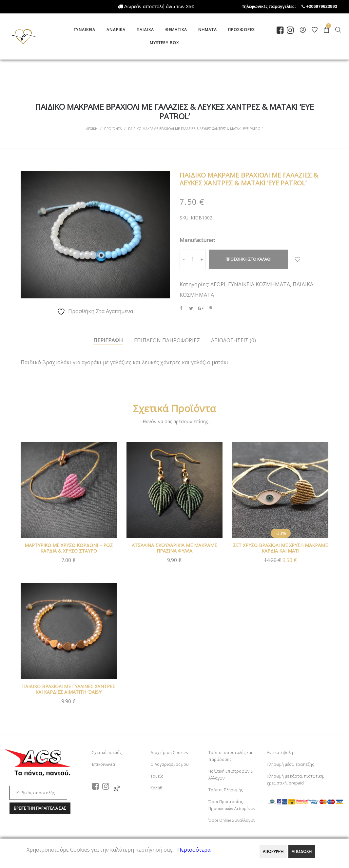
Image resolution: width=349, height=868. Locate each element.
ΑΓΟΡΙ (218, 284)
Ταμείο (157, 776)
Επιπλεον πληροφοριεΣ (167, 340)
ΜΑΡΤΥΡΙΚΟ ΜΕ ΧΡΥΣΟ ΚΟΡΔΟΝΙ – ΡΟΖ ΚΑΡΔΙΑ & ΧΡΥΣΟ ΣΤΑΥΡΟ (69, 548)
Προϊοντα (113, 129)
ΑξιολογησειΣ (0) (233, 340)
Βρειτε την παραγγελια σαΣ (40, 808)
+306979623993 (328, 6)
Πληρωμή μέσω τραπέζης (290, 764)
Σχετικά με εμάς (107, 753)
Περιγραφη (108, 340)
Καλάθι (157, 788)
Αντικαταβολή (280, 753)
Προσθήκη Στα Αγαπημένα (298, 259)
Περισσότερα (194, 850)
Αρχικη (92, 129)
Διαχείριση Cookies (169, 753)
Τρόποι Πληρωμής (226, 790)
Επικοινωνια (104, 764)
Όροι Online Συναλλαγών (232, 820)
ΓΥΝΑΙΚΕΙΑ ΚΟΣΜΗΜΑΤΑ (259, 284)
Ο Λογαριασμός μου (170, 764)
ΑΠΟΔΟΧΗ (302, 851)
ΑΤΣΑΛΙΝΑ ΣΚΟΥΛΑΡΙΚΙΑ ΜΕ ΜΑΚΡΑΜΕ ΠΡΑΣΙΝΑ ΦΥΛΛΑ (174, 548)
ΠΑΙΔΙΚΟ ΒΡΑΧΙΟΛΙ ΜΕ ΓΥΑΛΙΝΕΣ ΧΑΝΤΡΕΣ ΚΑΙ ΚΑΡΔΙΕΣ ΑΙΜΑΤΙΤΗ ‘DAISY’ (69, 689)
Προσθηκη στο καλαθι (248, 259)
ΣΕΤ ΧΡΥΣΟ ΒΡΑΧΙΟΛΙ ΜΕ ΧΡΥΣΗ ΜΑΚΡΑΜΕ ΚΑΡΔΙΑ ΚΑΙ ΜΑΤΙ (280, 548)
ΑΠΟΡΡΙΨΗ (273, 851)
